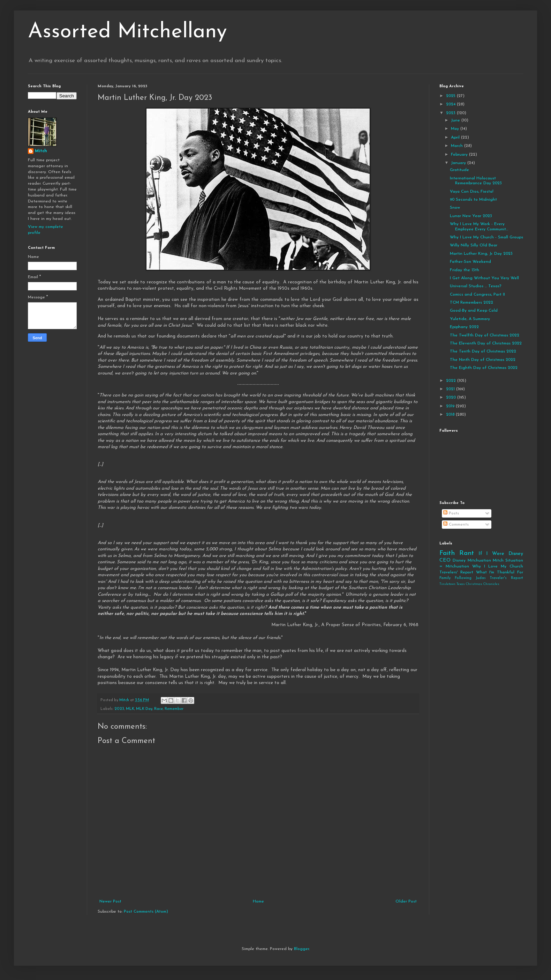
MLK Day (144, 709)
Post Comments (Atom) (146, 912)
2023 (119, 709)
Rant (467, 553)
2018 (451, 415)
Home (258, 901)
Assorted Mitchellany (127, 32)
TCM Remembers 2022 (471, 303)
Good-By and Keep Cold (474, 311)
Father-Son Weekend (470, 262)
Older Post (406, 901)
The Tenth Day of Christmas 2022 (483, 351)
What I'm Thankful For (500, 572)
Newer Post (110, 901)
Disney (459, 560)
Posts (451, 513)
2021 (451, 389)
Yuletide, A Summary (470, 319)
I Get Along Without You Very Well (484, 278)
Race (158, 709)
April (456, 138)
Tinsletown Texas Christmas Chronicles (469, 584)
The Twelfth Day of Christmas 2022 (485, 335)
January (459, 163)
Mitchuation (479, 560)
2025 (451, 96)
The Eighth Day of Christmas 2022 (484, 368)
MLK (130, 709)
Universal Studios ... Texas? (475, 286)
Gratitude (459, 170)
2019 (451, 406)
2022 (452, 381)
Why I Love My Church (498, 566)
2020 (452, 398)
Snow (455, 208)
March (458, 146)
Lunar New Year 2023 (471, 216)
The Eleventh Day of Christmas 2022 (486, 343)
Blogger (301, 949)
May (456, 129)
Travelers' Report (456, 572)
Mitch (41, 151)
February (460, 155)
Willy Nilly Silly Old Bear (474, 245)
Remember (174, 709)
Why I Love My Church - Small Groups (486, 237)
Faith (447, 553)
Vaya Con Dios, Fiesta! (472, 192)
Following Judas (470, 578)
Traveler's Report (506, 578)
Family (445, 578)
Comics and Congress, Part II (477, 295)
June (456, 120)
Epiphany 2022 (464, 327)
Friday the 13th (465, 270)
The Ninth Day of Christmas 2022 (483, 360)
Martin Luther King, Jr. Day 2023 (481, 254)
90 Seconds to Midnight (473, 200)
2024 (451, 104)
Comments (456, 525)
